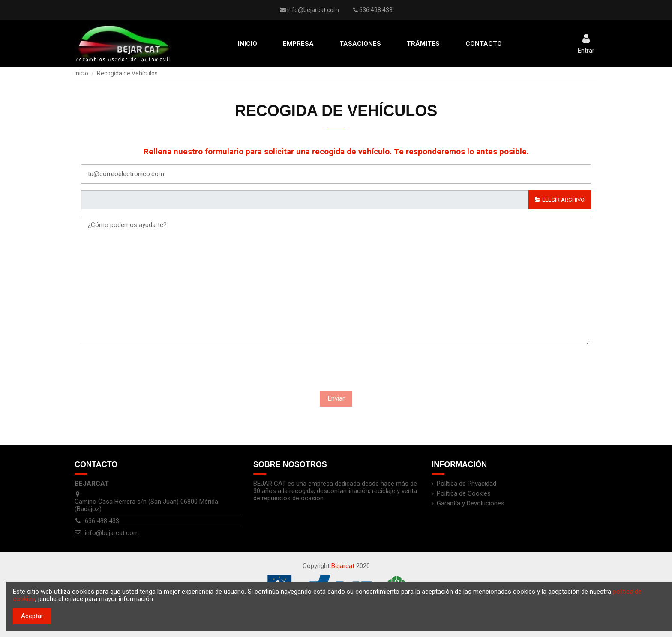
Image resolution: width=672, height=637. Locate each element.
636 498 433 (102, 521)
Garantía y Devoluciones (471, 504)
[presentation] (277, 370)
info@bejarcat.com (313, 10)
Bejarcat (343, 566)
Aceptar (32, 616)
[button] (298, 44)
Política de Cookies (464, 494)
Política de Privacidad (466, 484)
